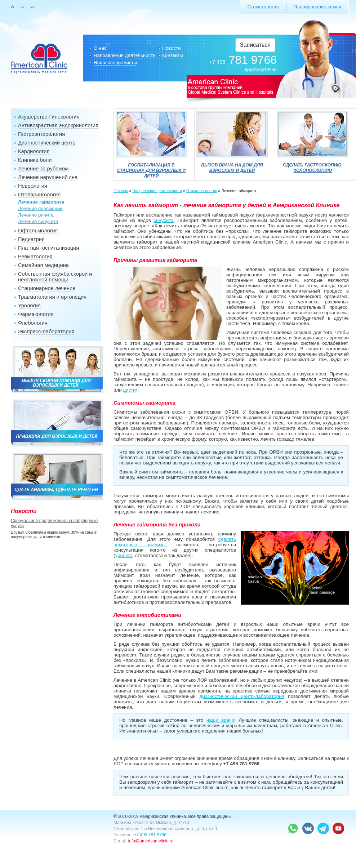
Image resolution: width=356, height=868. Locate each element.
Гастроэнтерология (41, 134)
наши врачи (220, 720)
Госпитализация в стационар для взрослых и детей (151, 168)
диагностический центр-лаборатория (242, 696)
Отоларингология (39, 195)
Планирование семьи (317, 7)
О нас (100, 48)
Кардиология (34, 151)
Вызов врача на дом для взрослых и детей (232, 165)
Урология (29, 306)
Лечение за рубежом (43, 169)
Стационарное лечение (47, 288)
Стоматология (263, 7)
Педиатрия (31, 239)
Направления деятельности (125, 55)
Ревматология (35, 257)
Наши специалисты (115, 63)
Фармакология (36, 314)
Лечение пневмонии (40, 208)
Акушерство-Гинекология (49, 117)
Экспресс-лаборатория (46, 331)
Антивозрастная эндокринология (58, 125)
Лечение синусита (38, 221)
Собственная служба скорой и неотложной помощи (55, 277)
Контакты (173, 55)
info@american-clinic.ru (151, 841)
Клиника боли (35, 160)
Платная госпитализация (48, 248)
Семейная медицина (43, 265)
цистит (130, 390)
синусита (163, 220)
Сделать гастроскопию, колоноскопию (313, 165)
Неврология (33, 186)
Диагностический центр (47, 143)
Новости (172, 48)
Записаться (255, 45)
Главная (121, 191)
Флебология (33, 323)
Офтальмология (38, 231)
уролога (124, 555)
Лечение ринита (36, 215)
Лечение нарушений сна (48, 177)
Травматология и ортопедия (52, 297)
